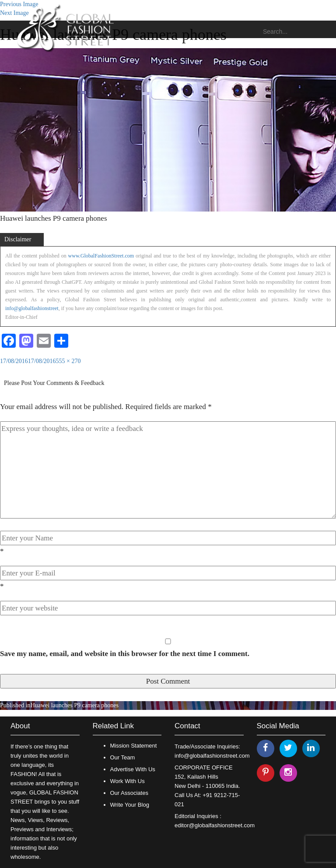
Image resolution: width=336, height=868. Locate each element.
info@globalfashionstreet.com (212, 756)
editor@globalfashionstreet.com (215, 825)
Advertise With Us (133, 769)
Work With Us (128, 781)
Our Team (123, 757)
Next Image (14, 13)
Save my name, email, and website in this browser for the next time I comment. (125, 654)
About (20, 726)
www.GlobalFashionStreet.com (101, 256)
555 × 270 (68, 361)
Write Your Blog (130, 805)
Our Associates (129, 793)
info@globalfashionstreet (32, 308)
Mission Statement (134, 746)
